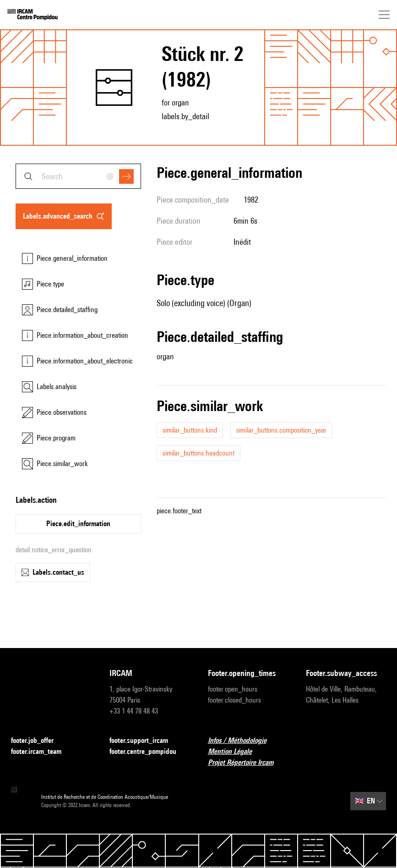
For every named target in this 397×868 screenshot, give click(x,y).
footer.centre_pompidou (148, 752)
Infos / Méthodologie (243, 741)
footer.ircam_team (42, 752)
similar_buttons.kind (190, 430)
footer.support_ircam (144, 741)
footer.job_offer (38, 741)
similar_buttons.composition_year (281, 430)
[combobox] (78, 176)
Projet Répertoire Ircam (246, 763)
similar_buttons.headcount (198, 453)
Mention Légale (235, 752)
